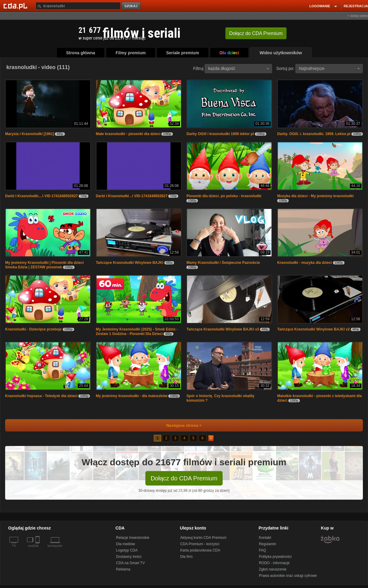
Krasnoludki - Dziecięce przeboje (33, 329)
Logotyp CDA (127, 550)
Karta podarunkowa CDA (200, 550)
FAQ (262, 550)
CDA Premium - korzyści (200, 544)
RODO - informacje (274, 563)
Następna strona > (180, 425)
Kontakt (265, 538)
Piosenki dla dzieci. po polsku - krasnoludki (224, 196)
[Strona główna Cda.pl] (16, 6)
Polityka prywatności (275, 557)
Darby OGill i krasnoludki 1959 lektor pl (220, 134)
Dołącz (256, 33)
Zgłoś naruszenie (273, 569)
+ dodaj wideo (358, 16)
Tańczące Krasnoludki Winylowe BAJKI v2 (313, 329)
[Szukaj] (78, 6)
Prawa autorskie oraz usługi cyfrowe (288, 576)
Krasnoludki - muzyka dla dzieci (305, 263)
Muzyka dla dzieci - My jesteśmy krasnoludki (315, 196)
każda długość (239, 68)
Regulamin (267, 544)
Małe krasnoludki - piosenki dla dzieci (128, 134)
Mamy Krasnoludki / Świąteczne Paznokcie (223, 263)
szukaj (132, 6)
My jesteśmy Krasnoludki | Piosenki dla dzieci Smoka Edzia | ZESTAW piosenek (44, 265)
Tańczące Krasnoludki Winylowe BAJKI (130, 263)
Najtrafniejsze (329, 68)
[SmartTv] (38, 549)
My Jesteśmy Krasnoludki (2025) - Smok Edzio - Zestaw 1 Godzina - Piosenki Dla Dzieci (137, 332)
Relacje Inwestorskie (133, 538)
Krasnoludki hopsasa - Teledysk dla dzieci (41, 396)
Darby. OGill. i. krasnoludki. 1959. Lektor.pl (314, 134)
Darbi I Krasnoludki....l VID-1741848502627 (41, 196)
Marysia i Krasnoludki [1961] (30, 134)
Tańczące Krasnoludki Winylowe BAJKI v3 (223, 329)
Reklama (123, 569)
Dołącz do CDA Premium (184, 478)
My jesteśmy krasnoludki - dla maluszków (132, 396)
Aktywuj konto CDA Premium (203, 538)
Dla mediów (126, 544)
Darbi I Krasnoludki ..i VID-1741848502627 (132, 196)
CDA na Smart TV (130, 563)
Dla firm (186, 557)
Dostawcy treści (129, 557)
